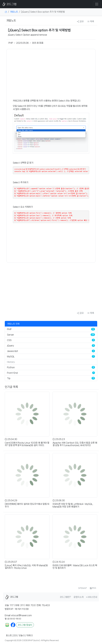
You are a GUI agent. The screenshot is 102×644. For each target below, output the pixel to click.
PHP (9, 329)
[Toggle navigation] (97, 4)
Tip (9, 378)
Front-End (12, 373)
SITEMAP (82, 588)
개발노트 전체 (13, 324)
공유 (80, 22)
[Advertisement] (51, 74)
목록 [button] (91, 22)
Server (10, 335)
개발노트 (14, 12)
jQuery (10, 346)
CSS (9, 340)
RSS (93, 588)
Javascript (13, 351)
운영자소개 (79, 597)
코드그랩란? (65, 597)
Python (11, 367)
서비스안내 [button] (92, 597)
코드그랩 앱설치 (25, 625)
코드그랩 (9, 4)
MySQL (11, 356)
